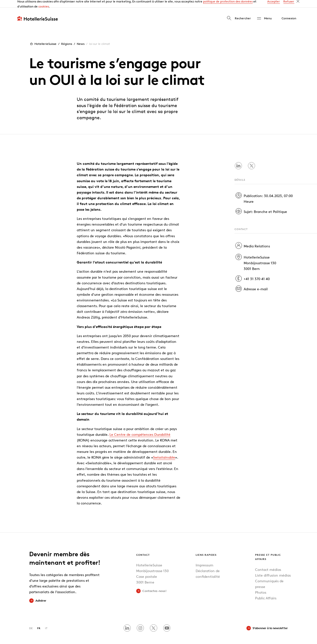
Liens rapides (206, 547)
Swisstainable (164, 450)
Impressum (204, 557)
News (81, 36)
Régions (67, 36)
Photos (261, 585)
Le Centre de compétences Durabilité (140, 427)
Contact (143, 547)
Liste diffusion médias (273, 567)
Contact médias (268, 562)
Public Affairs (266, 590)
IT (46, 620)
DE (31, 620)
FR (39, 620)
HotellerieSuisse (43, 36)
